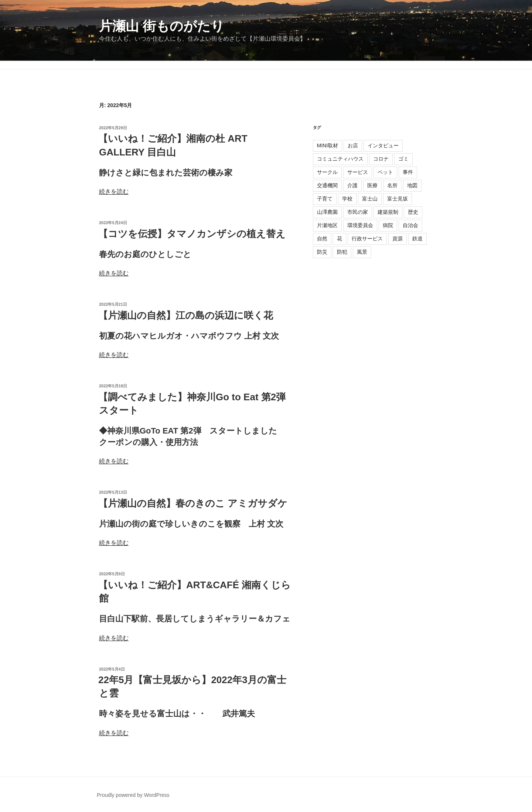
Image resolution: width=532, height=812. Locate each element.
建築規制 (388, 212)
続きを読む (114, 191)
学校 (347, 199)
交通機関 (327, 185)
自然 (322, 239)
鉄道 (417, 239)
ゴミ (403, 159)
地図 (412, 185)
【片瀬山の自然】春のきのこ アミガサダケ (193, 503)
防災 (322, 252)
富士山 (370, 199)
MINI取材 (328, 145)
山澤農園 (327, 212)
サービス (358, 172)
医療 (372, 185)
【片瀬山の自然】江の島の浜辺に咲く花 (186, 315)
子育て (325, 199)
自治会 (410, 225)
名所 (392, 185)
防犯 (342, 252)
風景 (362, 252)
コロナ (381, 159)
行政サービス (367, 239)
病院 (388, 225)
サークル (327, 172)
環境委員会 (360, 225)
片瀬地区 (327, 225)
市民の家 (358, 212)
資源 (398, 239)
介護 (352, 185)
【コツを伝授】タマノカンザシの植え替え (192, 234)
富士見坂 (398, 199)
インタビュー (383, 145)
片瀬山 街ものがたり (162, 26)
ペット (385, 172)
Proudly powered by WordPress (133, 795)
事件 (408, 172)
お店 (353, 145)
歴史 (413, 212)
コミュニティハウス (340, 159)
